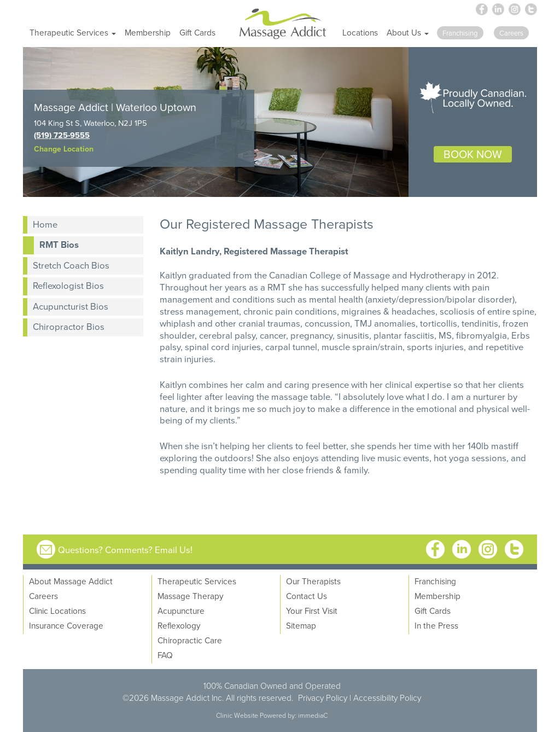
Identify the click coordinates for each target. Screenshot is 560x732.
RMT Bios (59, 245)
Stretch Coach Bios (71, 265)
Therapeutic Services (197, 581)
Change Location (64, 149)
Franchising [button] (460, 33)
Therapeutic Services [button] (73, 32)
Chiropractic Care (190, 640)
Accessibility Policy (387, 698)
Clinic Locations (57, 611)
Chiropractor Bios (69, 326)
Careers (43, 596)
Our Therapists (313, 581)
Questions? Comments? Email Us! (125, 550)
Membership (148, 32)
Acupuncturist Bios (71, 306)
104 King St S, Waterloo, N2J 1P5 (91, 123)
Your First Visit (312, 611)
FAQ (165, 655)
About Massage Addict (71, 581)
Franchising (435, 581)
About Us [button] (408, 32)
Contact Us (307, 596)
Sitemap (301, 625)
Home (45, 224)
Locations (360, 32)
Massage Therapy (191, 596)
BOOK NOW (473, 154)
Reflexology (179, 625)
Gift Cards (197, 32)
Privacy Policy (323, 698)
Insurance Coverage (66, 625)
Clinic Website (237, 715)
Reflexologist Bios (68, 285)
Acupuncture (181, 611)
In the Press (436, 625)
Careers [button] (511, 33)
